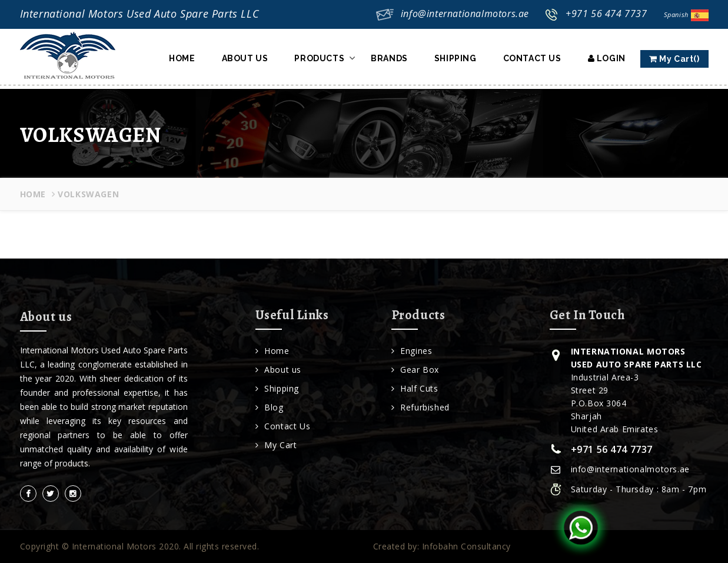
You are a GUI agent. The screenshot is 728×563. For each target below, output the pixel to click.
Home (182, 58)
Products (319, 58)
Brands (389, 58)
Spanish (686, 14)
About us (278, 370)
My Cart (276, 445)
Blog (270, 407)
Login (607, 58)
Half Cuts (415, 388)
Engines (412, 351)
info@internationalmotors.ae (465, 14)
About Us (245, 58)
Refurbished (420, 407)
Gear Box (415, 370)
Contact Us (532, 58)
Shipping (456, 58)
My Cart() (674, 59)
